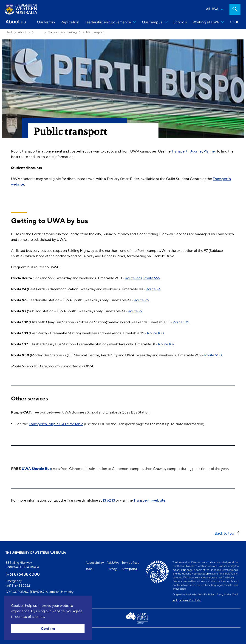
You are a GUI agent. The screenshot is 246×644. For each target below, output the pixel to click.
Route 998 (133, 278)
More (237, 22)
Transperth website (149, 500)
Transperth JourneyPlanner (194, 151)
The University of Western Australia (36, 552)
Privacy (112, 569)
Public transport (93, 32)
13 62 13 (109, 500)
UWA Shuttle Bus (36, 469)
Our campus (152, 22)
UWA (9, 32)
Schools (180, 22)
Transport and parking (62, 32)
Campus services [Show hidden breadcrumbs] (39, 32)
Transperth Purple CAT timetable (56, 424)
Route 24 (153, 289)
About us (24, 32)
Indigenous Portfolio (187, 600)
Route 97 (135, 311)
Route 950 (213, 355)
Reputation (70, 22)
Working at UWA (206, 22)
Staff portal (130, 569)
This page (12, 636)
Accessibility (95, 563)
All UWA (212, 9)
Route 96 (141, 300)
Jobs (89, 569)
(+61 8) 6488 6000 (23, 574)
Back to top (224, 533)
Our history (46, 22)
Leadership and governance (108, 22)
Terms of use (131, 563)
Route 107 (166, 344)
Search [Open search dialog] (235, 9)
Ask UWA (113, 563)
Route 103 (155, 333)
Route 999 (152, 278)
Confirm (48, 629)
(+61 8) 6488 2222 (18, 586)
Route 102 (181, 322)
